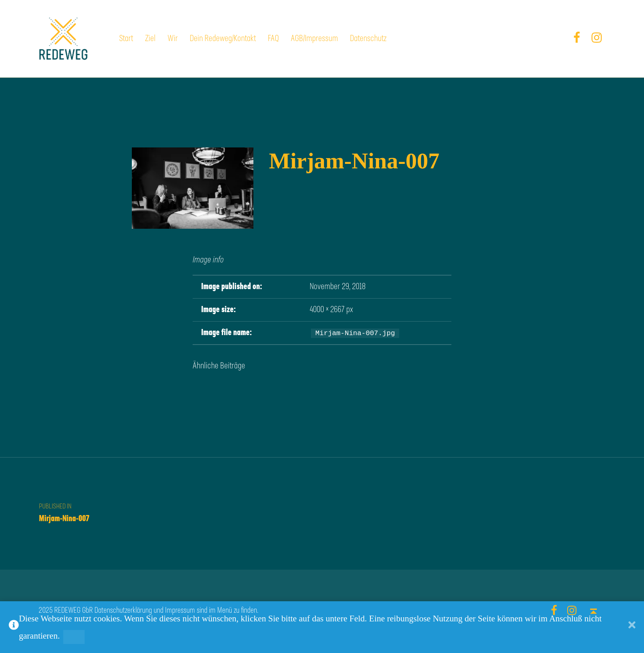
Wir (173, 39)
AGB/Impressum (314, 39)
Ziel (150, 39)
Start (126, 39)
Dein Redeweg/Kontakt (223, 39)
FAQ (273, 39)
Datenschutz (368, 39)
